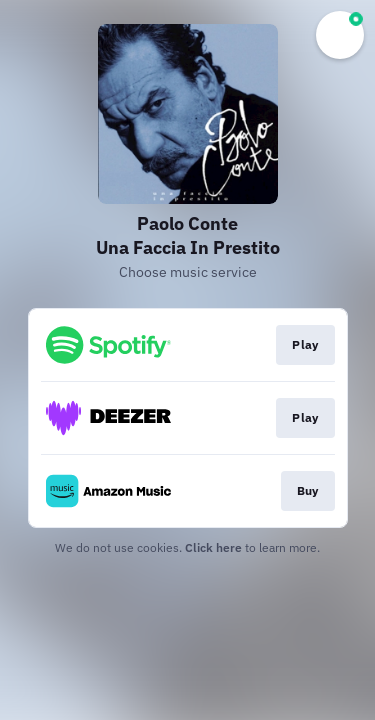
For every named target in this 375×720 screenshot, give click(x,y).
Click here (213, 547)
